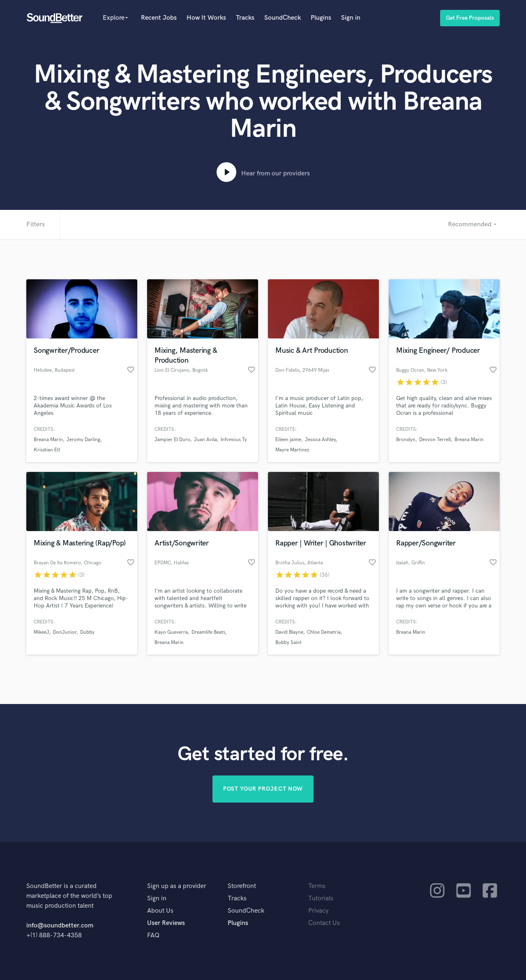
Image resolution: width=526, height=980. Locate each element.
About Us (160, 911)
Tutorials (321, 898)
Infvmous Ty (234, 440)
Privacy (318, 911)
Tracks (245, 18)
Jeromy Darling (83, 440)
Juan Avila (205, 440)
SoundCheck (283, 18)
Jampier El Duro (172, 440)
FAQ (153, 935)
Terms (317, 886)
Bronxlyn (406, 440)
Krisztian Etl (47, 450)
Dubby (87, 632)
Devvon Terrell (435, 440)
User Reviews (166, 923)
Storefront (242, 886)
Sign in (351, 18)
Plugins (321, 18)
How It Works (206, 18)
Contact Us (324, 923)
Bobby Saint (288, 643)
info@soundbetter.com (60, 926)
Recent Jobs (159, 18)
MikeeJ (42, 632)
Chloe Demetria (324, 632)
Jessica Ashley (320, 440)
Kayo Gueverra (171, 632)
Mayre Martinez (292, 450)
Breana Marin (48, 440)
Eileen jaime (288, 440)
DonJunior (65, 632)
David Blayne (289, 632)
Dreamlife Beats (208, 632)
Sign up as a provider (177, 886)
